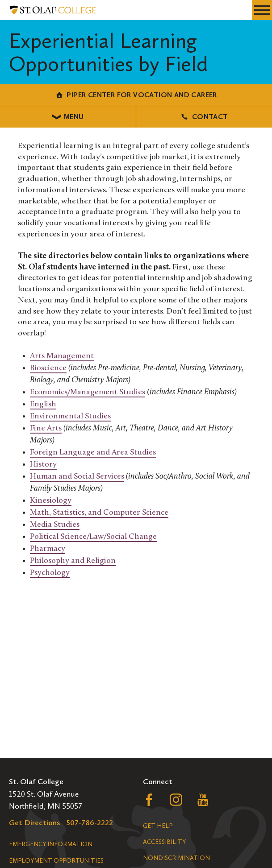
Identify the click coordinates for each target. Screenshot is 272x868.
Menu (68, 117)
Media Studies (55, 525)
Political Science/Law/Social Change (93, 537)
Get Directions (35, 823)
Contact (204, 117)
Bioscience (48, 368)
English (43, 404)
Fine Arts (46, 428)
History (43, 465)
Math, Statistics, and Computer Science (99, 513)
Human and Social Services (77, 477)
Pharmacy (48, 549)
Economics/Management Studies (88, 392)
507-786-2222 (90, 823)
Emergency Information (51, 844)
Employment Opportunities (56, 861)
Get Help (158, 826)
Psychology (50, 573)
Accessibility (164, 842)
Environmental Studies (70, 416)
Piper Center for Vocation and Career (136, 95)
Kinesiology (51, 501)
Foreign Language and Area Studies (93, 453)
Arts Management (62, 356)
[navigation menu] (262, 10)
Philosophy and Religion (73, 561)
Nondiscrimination (176, 858)
